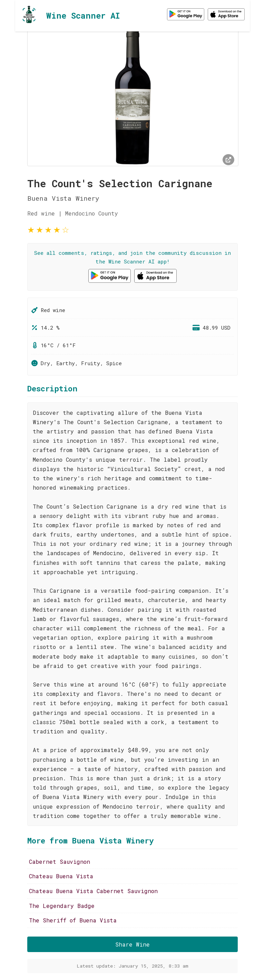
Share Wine (132, 944)
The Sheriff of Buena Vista (73, 920)
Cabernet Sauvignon (60, 862)
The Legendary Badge (62, 906)
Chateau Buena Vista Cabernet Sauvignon (93, 891)
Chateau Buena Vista (61, 876)
